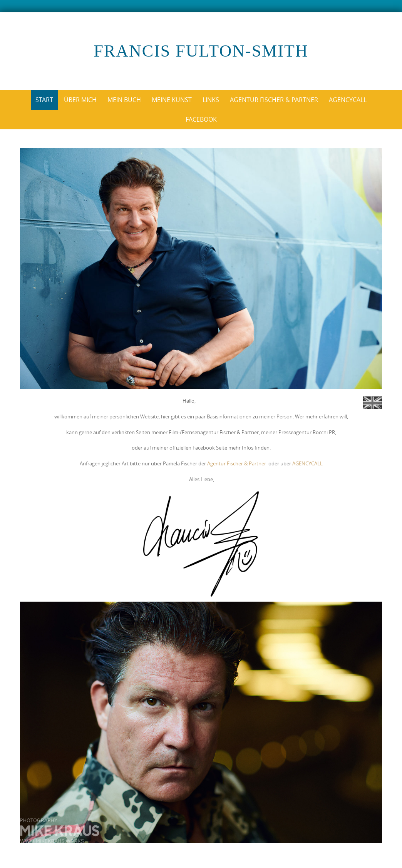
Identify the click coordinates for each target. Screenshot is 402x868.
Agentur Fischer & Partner (274, 100)
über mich (80, 100)
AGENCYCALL (307, 463)
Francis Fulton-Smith (201, 51)
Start (44, 100)
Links (211, 100)
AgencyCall (348, 100)
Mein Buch (124, 100)
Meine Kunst (172, 100)
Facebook (201, 119)
